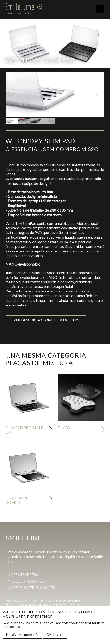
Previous (14, 96)
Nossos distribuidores (31, 588)
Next (96, 96)
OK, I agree (55, 635)
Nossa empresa (23, 574)
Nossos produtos (26, 581)
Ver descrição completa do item (46, 320)
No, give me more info (22, 635)
